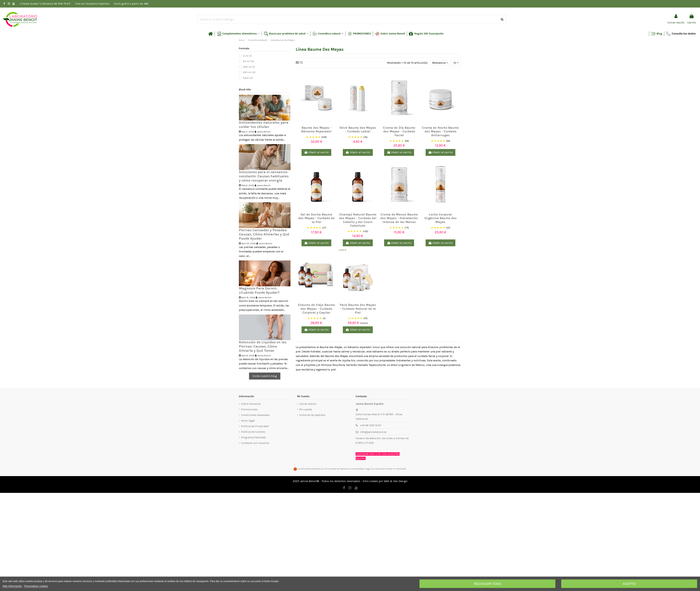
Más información (12, 586)
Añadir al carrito (316, 152)
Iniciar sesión (308, 404)
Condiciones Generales (255, 415)
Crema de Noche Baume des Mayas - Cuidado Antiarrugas (440, 131)
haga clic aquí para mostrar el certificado (386, 469)
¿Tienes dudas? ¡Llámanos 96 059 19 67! (45, 4)
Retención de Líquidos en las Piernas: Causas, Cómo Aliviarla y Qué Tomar (263, 346)
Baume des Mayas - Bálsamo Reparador (316, 130)
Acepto (629, 584)
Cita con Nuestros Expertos (93, 4)
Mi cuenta (306, 409)
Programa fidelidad (253, 437)
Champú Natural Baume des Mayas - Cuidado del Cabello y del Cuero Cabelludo (358, 220)
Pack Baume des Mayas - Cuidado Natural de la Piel (358, 309)
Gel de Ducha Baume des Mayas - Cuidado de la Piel (316, 218)
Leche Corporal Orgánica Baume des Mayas (440, 218)
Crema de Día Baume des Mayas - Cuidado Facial (399, 131)
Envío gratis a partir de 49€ (131, 4)
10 (456, 63)
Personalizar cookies (36, 586)
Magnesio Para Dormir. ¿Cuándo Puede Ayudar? (259, 290)
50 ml (248, 61)
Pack (248, 78)
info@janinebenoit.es (373, 432)
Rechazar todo (487, 584)
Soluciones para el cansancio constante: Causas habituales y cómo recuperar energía (264, 176)
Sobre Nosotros (251, 404)
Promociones (249, 409)
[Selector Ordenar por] (440, 63)
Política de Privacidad (255, 426)
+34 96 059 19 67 (371, 425)
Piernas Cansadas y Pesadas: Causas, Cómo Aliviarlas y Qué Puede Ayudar (264, 234)
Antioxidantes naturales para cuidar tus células (264, 125)
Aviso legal (248, 421)
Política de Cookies (253, 432)
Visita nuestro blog (265, 376)
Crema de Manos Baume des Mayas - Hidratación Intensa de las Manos (399, 218)
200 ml (249, 67)
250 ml (249, 72)
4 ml (247, 56)
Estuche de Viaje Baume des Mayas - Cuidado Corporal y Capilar (316, 309)
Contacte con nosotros (255, 443)
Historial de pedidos (312, 415)
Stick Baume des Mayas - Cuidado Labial (358, 130)
